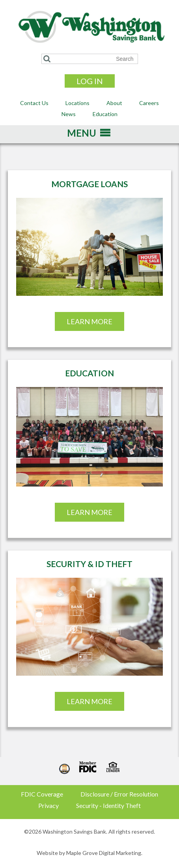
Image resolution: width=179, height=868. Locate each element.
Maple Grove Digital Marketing (104, 853)
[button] (82, 135)
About (114, 103)
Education (105, 114)
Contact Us (34, 103)
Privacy (48, 805)
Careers (149, 103)
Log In (90, 81)
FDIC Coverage (42, 794)
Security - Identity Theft (108, 805)
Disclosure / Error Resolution (119, 794)
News (69, 114)
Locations (77, 103)
